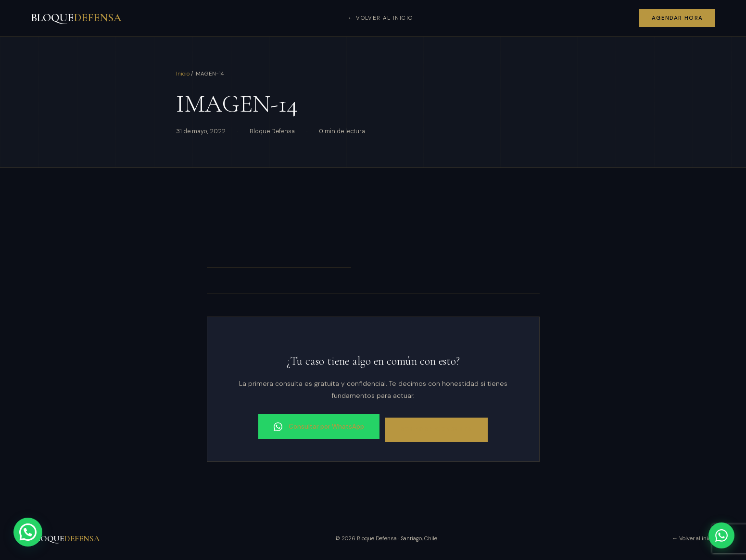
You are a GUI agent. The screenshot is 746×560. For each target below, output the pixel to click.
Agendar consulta (438, 428)
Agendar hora (677, 18)
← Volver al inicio (380, 18)
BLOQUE (76, 18)
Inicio (183, 74)
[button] (28, 532)
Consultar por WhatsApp (317, 426)
